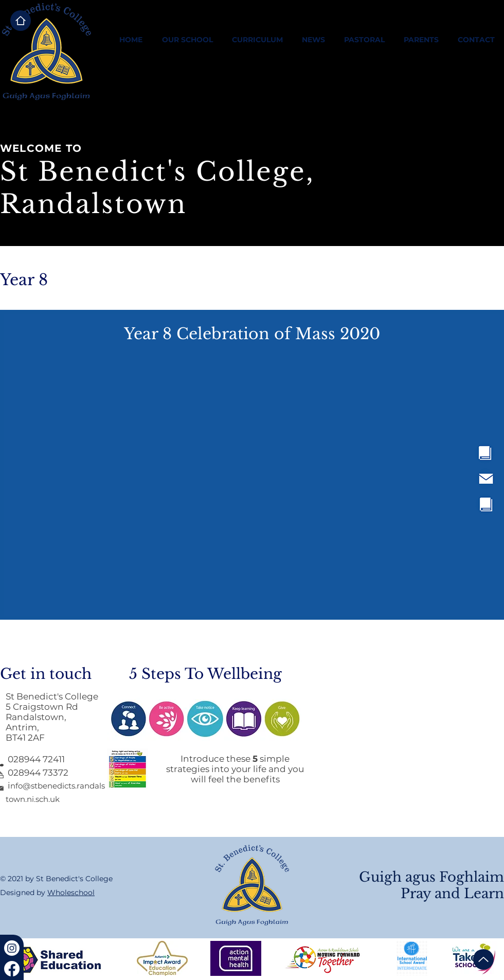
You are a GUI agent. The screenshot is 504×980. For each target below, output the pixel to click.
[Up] (483, 959)
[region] (456, 453)
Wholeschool (71, 892)
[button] (187, 40)
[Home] (21, 21)
